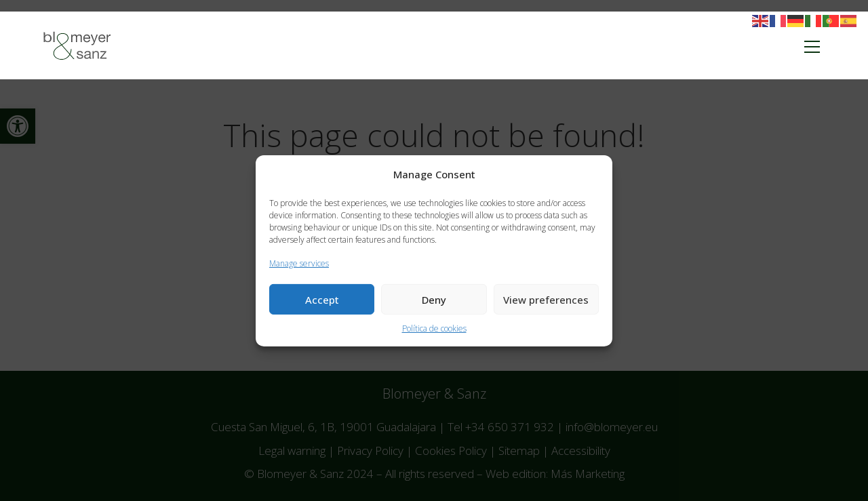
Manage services (299, 263)
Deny (434, 300)
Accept (322, 300)
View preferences (546, 300)
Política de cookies (434, 328)
